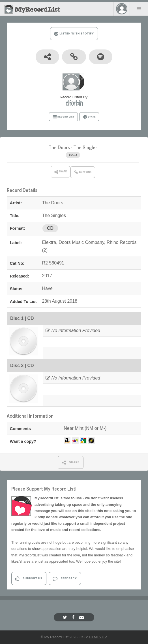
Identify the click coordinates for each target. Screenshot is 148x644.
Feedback (65, 579)
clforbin (74, 103)
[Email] (82, 617)
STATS (89, 117)
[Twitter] (66, 617)
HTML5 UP (98, 637)
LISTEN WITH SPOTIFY (74, 34)
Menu (139, 8)
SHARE (71, 462)
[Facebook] (74, 617)
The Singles (85, 147)
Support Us (29, 579)
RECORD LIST (64, 117)
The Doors (59, 147)
